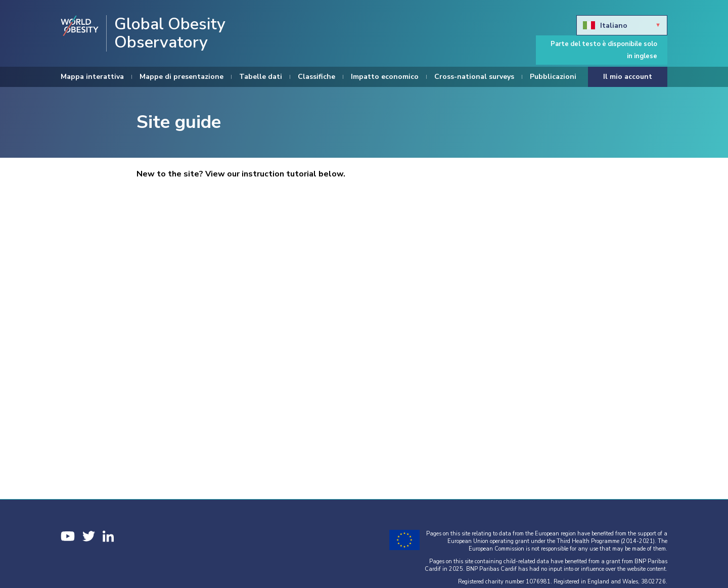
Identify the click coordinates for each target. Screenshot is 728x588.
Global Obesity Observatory (170, 33)
